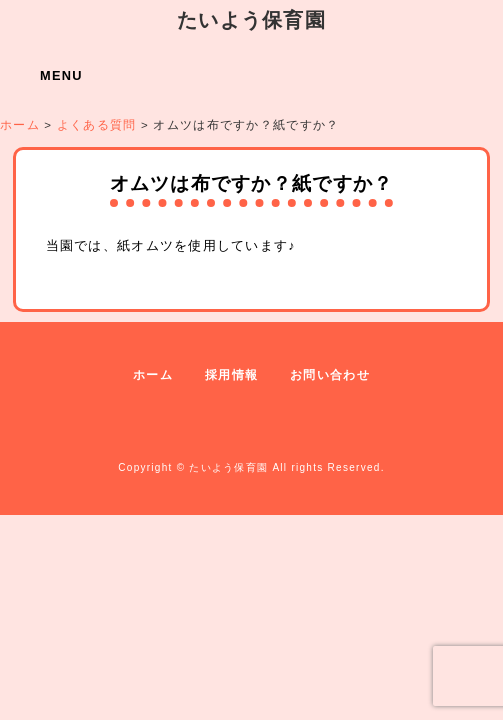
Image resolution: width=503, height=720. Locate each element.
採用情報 (231, 375)
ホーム (153, 375)
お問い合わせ (330, 375)
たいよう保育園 (251, 19)
